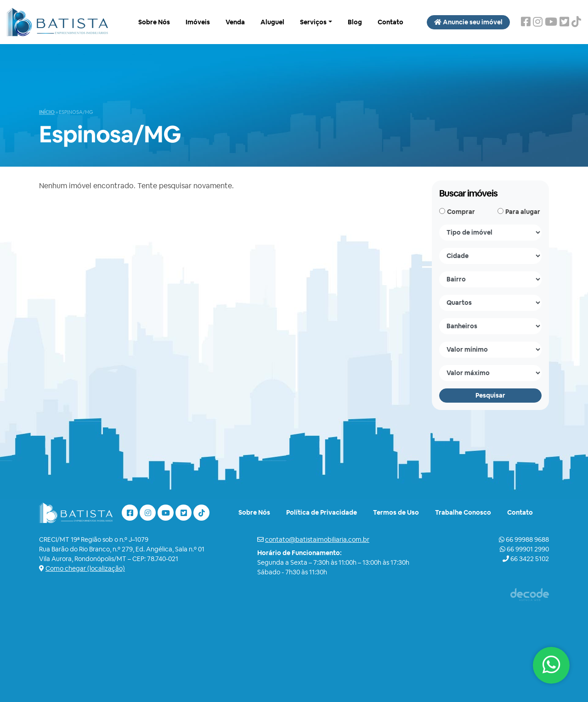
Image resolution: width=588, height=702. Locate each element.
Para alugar (523, 212)
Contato (390, 22)
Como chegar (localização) (85, 568)
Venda (235, 22)
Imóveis (198, 22)
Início (47, 112)
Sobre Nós (154, 22)
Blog (355, 22)
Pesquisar (490, 395)
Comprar (461, 212)
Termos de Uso (396, 512)
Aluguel (272, 22)
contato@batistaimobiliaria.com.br (317, 539)
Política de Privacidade (322, 512)
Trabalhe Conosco (463, 512)
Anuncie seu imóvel (468, 22)
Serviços (313, 22)
